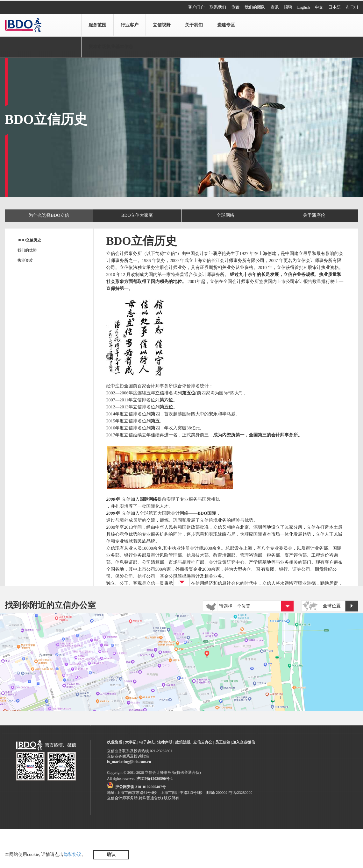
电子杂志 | (148, 742)
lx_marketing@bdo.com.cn (129, 762)
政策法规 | (184, 742)
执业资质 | (116, 742)
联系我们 (218, 7)
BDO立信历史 (29, 240)
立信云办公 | (204, 742)
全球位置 (340, 606)
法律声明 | (166, 742)
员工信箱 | (224, 742)
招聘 (288, 7)
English (303, 7)
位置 (235, 7)
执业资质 (25, 260)
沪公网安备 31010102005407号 (141, 787)
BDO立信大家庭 (137, 216)
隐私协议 (72, 855)
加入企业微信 (244, 742)
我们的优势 (27, 250)
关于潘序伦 (314, 216)
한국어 (352, 7)
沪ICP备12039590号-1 (155, 779)
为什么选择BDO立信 (49, 216)
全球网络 (225, 216)
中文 (319, 7)
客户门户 (196, 7)
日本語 (335, 7)
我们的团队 (255, 7)
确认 (111, 855)
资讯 (274, 7)
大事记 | (132, 742)
